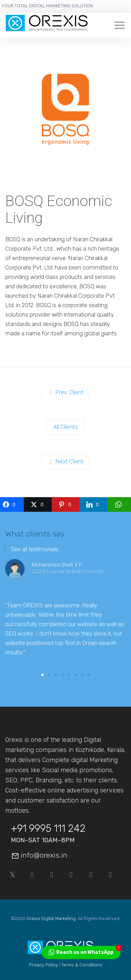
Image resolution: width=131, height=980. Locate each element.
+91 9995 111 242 (48, 828)
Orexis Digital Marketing (51, 918)
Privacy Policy (43, 965)
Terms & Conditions (82, 965)
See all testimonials (35, 549)
